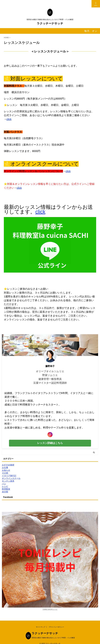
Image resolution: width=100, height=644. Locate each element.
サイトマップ (41, 627)
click (9, 119)
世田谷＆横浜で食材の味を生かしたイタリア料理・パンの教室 (53, 638)
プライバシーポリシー (56, 627)
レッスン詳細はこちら (50, 443)
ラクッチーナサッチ (50, 23)
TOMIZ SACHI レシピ (50, 609)
